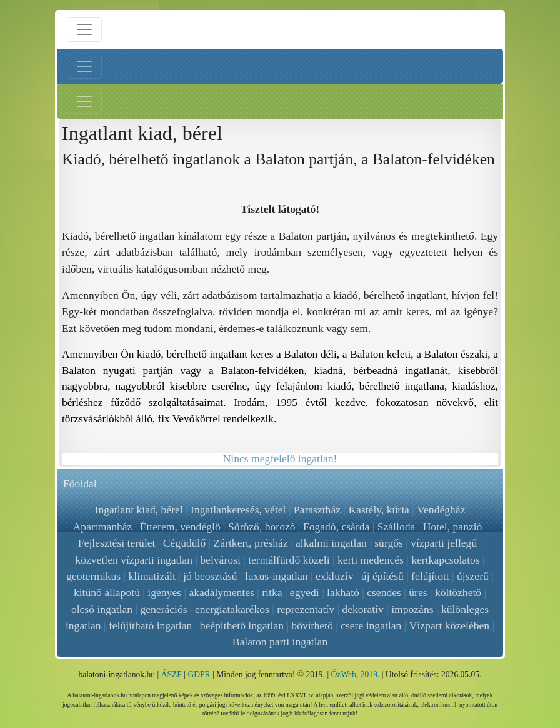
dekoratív (362, 609)
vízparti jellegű (444, 543)
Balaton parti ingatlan (280, 642)
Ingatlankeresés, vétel (238, 510)
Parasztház (317, 510)
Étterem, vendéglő (180, 527)
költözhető (458, 592)
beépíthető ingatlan (242, 625)
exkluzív (335, 576)
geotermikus (93, 576)
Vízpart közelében (449, 625)
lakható (343, 592)
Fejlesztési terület (117, 543)
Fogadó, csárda (337, 527)
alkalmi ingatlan (331, 543)
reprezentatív (306, 609)
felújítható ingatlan (150, 625)
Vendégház (441, 510)
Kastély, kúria (379, 510)
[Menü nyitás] (84, 29)
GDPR (199, 675)
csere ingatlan (371, 625)
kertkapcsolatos (445, 560)
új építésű (382, 576)
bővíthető (312, 625)
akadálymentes (222, 592)
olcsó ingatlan (102, 609)
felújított (430, 576)
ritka (272, 592)
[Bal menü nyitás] (84, 66)
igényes (164, 592)
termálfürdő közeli (289, 560)
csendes (384, 592)
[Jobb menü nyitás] (84, 101)
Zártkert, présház (251, 543)
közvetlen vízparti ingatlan (134, 560)
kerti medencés (371, 560)
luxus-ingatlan (277, 576)
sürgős (389, 543)
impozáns (412, 609)
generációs (163, 609)
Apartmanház (103, 527)
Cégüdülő (184, 543)
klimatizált (152, 576)
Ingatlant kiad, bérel (139, 510)
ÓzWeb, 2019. (356, 675)
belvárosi (220, 560)
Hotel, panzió (453, 527)
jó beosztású (210, 576)
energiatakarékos (232, 609)
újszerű (473, 576)
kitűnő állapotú (107, 592)
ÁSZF (172, 675)
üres (418, 592)
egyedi (305, 592)
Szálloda (397, 527)
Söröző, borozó (262, 527)
